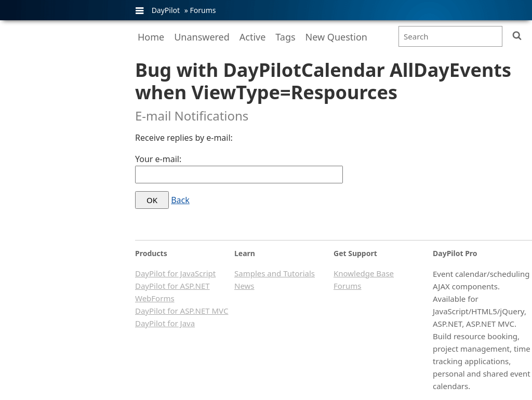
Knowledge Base (364, 273)
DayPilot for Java (165, 323)
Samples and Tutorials (275, 273)
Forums (203, 10)
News (244, 286)
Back (180, 200)
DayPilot (166, 10)
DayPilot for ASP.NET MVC (182, 311)
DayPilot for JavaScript (175, 273)
